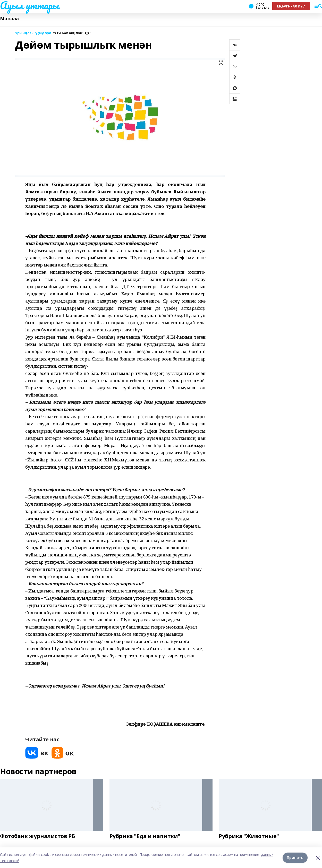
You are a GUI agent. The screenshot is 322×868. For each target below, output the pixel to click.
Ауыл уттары (29, 5)
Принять (295, 858)
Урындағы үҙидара (33, 33)
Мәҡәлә (9, 19)
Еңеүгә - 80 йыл (291, 6)
